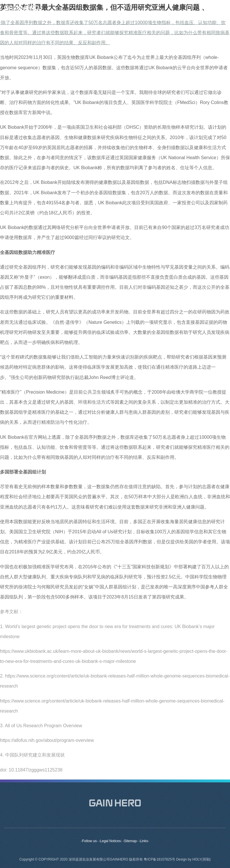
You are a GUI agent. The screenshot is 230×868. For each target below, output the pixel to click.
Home (43, 825)
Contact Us (177, 825)
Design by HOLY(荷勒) (193, 863)
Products (123, 825)
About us (69, 825)
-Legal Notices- (110, 841)
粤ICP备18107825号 (160, 863)
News (149, 825)
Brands (97, 825)
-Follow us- (89, 841)
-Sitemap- (130, 841)
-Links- (144, 841)
